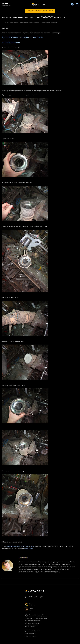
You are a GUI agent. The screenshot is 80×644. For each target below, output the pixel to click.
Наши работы (14, 22)
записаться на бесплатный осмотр (40, 11)
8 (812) (38, 5)
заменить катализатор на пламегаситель (20, 546)
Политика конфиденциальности (33, 620)
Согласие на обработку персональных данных (36, 618)
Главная (6, 22)
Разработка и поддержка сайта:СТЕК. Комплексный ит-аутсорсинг (38, 615)
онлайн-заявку (28, 548)
